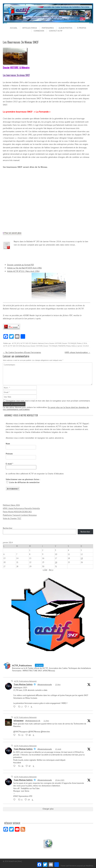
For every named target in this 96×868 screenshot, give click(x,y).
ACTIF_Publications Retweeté (25, 681)
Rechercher (8, 528)
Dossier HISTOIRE (55, 343)
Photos (79, 343)
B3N (21, 346)
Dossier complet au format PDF (21, 265)
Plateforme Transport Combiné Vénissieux (20, 515)
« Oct (45, 570)
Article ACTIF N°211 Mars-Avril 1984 (23, 271)
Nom (8, 444)
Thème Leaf (64, 866)
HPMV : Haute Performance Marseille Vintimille (21, 508)
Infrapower (19, 721)
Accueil (14, 28)
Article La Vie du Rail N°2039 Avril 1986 (24, 268)
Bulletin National (38, 343)
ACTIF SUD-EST (26, 343)
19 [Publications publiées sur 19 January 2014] (82, 558)
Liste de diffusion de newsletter (23, 482)
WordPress (90, 866)
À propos (82, 28)
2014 (85, 343)
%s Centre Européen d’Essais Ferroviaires (22, 352)
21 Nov (46, 721)
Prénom (9, 454)
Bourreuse (26, 346)
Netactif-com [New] (15, 861)
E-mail (9, 464)
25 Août (58, 749)
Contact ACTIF (56, 31)
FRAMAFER (62, 346)
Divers (46, 343)
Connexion (39, 31)
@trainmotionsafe (45, 684)
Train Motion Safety (23, 684)
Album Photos (65, 28)
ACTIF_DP (15, 343)
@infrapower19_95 (33, 721)
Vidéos (73, 346)
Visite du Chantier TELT (12, 518)
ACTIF (5, 346)
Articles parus (30, 28)
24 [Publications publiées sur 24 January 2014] (56, 562)
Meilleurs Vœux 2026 (11, 505)
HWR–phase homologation (77, 352)
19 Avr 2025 (60, 780)
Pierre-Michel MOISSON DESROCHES (17, 512)
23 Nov (58, 684)
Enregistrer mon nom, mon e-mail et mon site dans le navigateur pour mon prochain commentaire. (48, 401)
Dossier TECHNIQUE (69, 343)
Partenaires (48, 28)
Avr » (51, 570)
